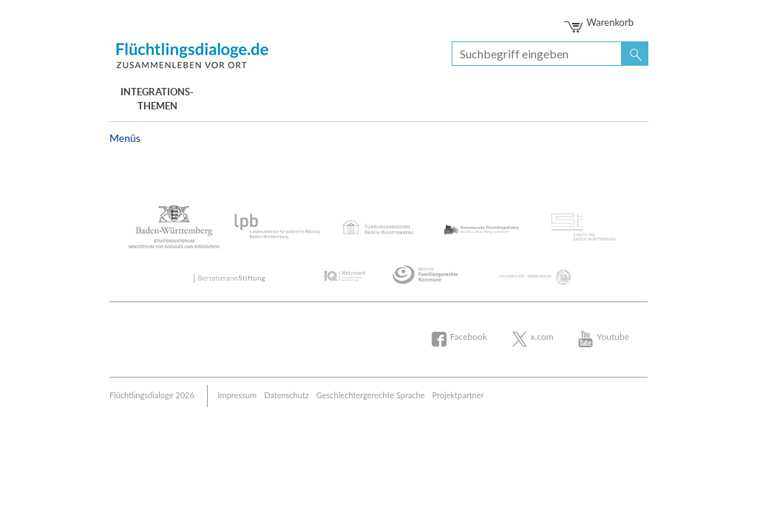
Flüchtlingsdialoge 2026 (152, 395)
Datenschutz (286, 395)
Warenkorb (600, 22)
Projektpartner (458, 395)
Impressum (238, 395)
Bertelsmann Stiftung (194, 54)
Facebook (469, 337)
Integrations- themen (157, 99)
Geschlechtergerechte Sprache (371, 395)
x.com (542, 337)
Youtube (613, 337)
